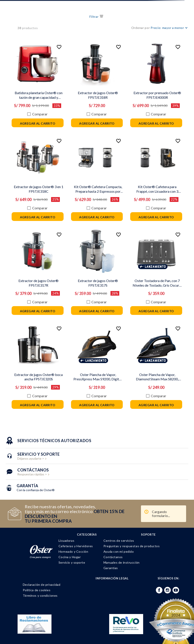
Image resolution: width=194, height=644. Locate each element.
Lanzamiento (122, 255)
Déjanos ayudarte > (39, 436)
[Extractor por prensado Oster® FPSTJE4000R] (120, 82)
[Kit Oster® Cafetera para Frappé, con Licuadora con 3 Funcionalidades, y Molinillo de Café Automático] (120, 171)
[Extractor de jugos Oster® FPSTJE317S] (75, 260)
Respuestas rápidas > (33, 452)
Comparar (33, 104)
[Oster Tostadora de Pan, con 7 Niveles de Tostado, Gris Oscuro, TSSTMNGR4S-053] (120, 260)
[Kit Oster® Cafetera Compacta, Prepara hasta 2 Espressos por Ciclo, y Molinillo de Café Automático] (75, 171)
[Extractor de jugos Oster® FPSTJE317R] (30, 260)
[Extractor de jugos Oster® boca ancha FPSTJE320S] (30, 349)
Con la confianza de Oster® (36, 468)
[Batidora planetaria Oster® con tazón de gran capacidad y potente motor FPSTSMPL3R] (30, 82)
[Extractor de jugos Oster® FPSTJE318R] (75, 82)
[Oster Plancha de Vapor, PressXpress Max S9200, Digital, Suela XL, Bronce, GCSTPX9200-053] (75, 349)
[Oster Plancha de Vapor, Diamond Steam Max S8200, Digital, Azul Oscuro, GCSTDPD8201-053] (120, 349)
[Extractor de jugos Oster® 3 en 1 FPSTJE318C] (30, 171)
